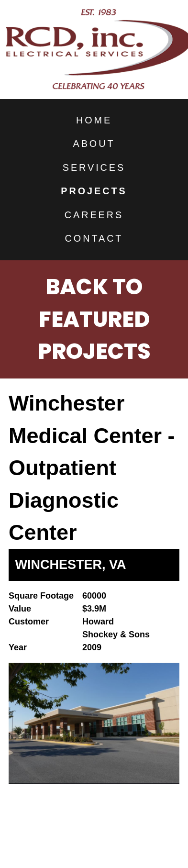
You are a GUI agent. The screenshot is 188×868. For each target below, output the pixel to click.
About (94, 144)
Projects (94, 191)
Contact (94, 238)
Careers (94, 215)
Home (94, 120)
